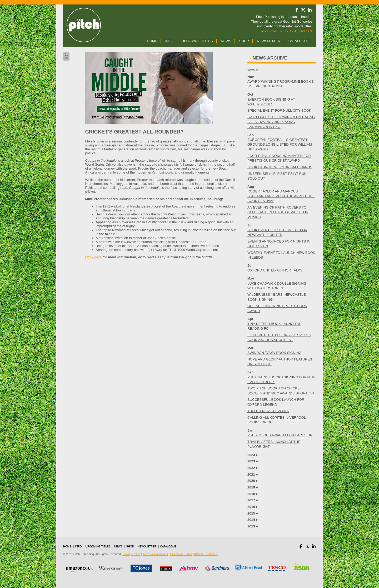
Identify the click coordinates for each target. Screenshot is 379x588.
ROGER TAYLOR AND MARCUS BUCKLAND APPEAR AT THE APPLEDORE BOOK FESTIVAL (281, 196)
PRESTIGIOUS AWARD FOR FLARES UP (280, 435)
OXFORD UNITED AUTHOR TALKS (275, 270)
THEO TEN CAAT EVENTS (268, 411)
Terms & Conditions (155, 554)
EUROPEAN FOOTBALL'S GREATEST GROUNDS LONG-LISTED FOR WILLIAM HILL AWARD (280, 144)
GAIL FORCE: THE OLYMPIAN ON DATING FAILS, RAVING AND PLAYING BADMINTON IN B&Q (281, 122)
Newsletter (269, 41)
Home (152, 41)
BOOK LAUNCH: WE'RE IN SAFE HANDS (280, 167)
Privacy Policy (131, 554)
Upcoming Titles (197, 41)
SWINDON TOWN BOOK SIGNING (274, 353)
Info (169, 41)
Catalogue (299, 41)
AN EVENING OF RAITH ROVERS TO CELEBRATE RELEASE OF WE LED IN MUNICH (278, 212)
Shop (244, 41)
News (226, 41)
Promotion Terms (181, 554)
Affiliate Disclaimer (206, 554)
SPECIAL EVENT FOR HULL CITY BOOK (279, 110)
